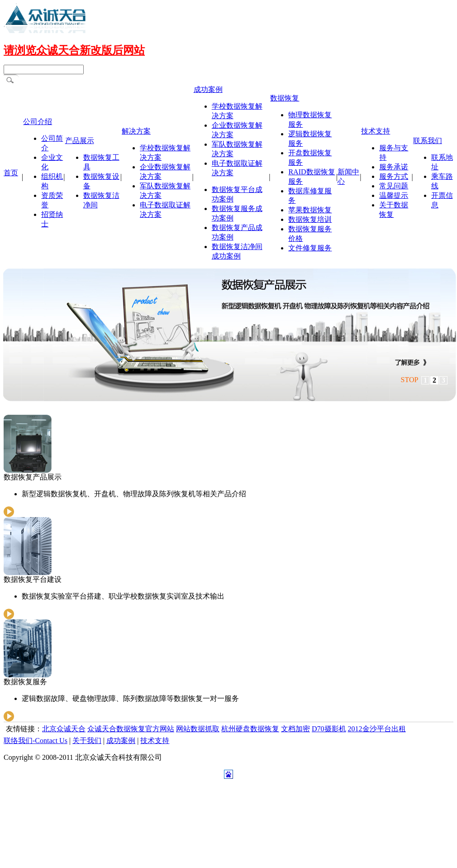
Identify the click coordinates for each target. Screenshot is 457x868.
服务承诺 (394, 167)
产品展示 (80, 141)
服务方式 (394, 176)
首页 (11, 173)
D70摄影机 (329, 729)
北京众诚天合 (64, 729)
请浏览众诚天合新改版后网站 (74, 50)
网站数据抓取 (198, 729)
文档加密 (295, 729)
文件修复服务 (310, 248)
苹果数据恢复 (310, 210)
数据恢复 (285, 98)
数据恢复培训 (310, 219)
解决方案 (136, 131)
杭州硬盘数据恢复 (250, 729)
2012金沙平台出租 (377, 729)
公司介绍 (38, 122)
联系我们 (428, 141)
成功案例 (208, 89)
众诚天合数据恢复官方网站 (131, 729)
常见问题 (394, 186)
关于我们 (87, 741)
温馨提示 (394, 195)
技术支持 (376, 131)
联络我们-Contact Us (36, 741)
